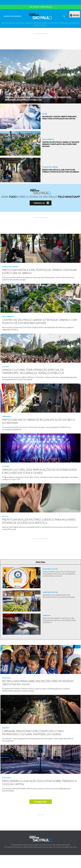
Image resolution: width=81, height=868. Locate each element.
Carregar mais (41, 802)
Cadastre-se (39, 203)
